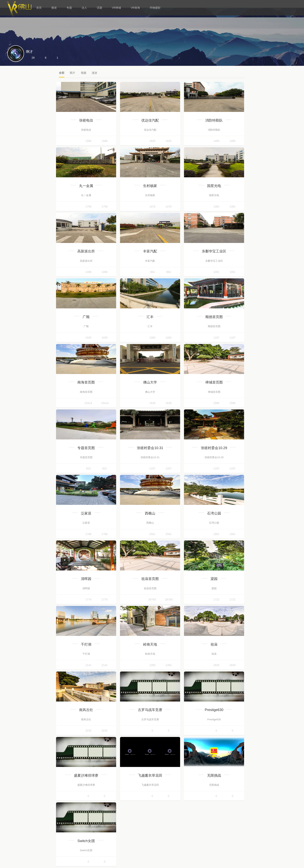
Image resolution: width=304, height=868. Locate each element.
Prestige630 (214, 710)
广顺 (86, 317)
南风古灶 (86, 710)
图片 (73, 73)
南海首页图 (86, 382)
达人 (84, 8)
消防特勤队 (214, 120)
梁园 (214, 579)
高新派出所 (86, 251)
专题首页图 (86, 448)
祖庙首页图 (150, 579)
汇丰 (150, 317)
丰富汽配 (150, 251)
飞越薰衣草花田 (150, 775)
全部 (62, 73)
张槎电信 (86, 120)
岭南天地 (150, 644)
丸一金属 (86, 186)
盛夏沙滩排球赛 (86, 775)
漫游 (94, 73)
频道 (54, 8)
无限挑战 (214, 775)
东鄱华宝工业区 (214, 251)
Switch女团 (86, 841)
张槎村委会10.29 (214, 448)
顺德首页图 (214, 317)
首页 (39, 8)
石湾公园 (214, 513)
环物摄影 (155, 8)
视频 (84, 73)
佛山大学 (150, 382)
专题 (69, 8)
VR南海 (135, 8)
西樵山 (150, 513)
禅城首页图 (214, 382)
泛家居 (86, 513)
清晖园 (86, 579)
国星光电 (214, 186)
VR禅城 (116, 8)
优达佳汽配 (150, 120)
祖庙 (214, 644)
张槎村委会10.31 (150, 448)
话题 (99, 8)
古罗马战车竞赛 (150, 710)
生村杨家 (150, 186)
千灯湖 (86, 644)
